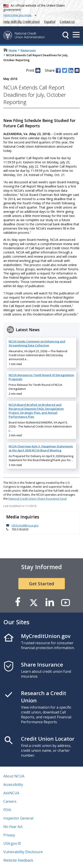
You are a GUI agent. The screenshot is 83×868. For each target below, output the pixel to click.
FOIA (7, 810)
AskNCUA (11, 793)
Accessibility (13, 785)
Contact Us (67, 22)
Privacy (9, 835)
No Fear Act (13, 827)
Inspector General (18, 818)
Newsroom (28, 50)
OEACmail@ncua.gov (25, 525)
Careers (10, 801)
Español (50, 22)
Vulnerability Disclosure (23, 852)
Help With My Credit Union (21, 21)
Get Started (42, 584)
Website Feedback (18, 860)
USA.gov (10, 843)
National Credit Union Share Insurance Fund (37, 499)
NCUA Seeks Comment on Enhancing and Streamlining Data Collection (37, 343)
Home (13, 50)
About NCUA (14, 776)
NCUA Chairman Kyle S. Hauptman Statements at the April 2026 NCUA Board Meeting (41, 448)
